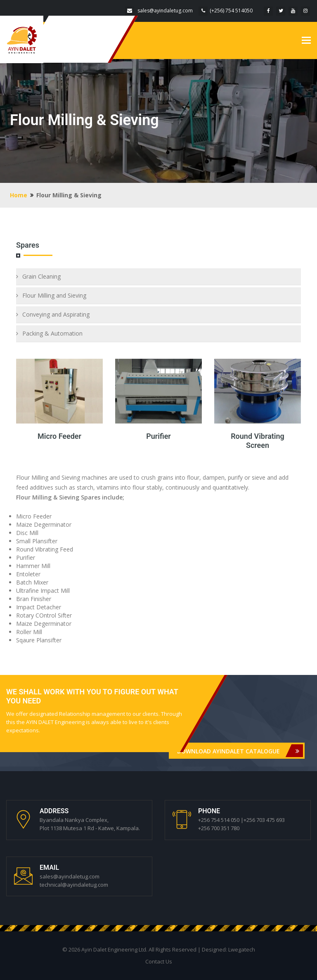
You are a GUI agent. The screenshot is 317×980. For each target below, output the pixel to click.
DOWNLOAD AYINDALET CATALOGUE (240, 751)
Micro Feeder (59, 436)
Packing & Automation (52, 333)
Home (19, 195)
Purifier (158, 436)
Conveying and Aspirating (56, 314)
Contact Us (159, 961)
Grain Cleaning (41, 276)
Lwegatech (242, 949)
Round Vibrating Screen (258, 441)
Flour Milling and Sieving (54, 295)
